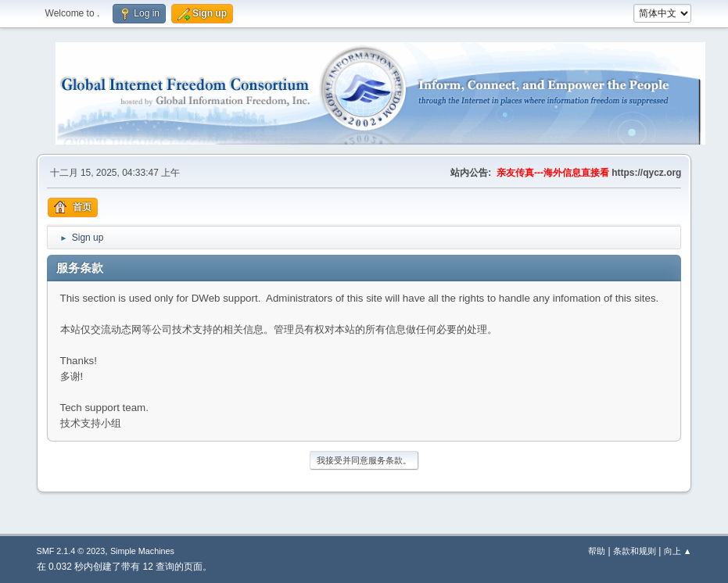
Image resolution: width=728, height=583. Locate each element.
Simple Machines (142, 551)
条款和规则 (635, 551)
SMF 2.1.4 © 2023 (71, 551)
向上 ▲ (678, 551)
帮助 (597, 551)
